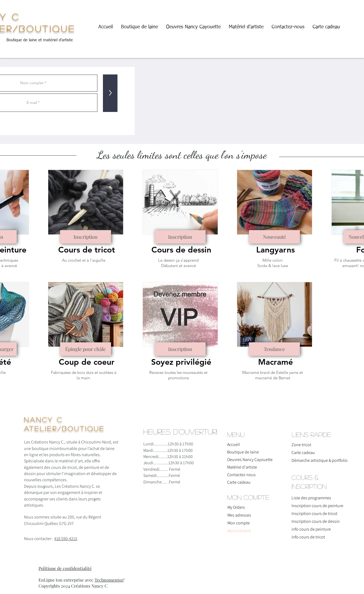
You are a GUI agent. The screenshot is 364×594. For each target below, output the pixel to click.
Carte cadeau (239, 482)
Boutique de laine (243, 452)
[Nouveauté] (274, 237)
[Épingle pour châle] (86, 349)
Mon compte (239, 523)
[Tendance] (274, 349)
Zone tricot (301, 445)
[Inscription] (86, 237)
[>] (110, 93)
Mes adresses (239, 515)
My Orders (236, 507)
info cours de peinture (311, 529)
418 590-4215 (66, 539)
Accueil (233, 444)
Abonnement (239, 531)
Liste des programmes (311, 498)
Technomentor (109, 580)
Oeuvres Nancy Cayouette (250, 460)
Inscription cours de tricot (314, 513)
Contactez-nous (241, 475)
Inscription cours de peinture (317, 506)
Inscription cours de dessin (316, 521)
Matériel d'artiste (242, 467)
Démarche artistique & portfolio (314, 460)
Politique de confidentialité (65, 568)
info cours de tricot (308, 537)
